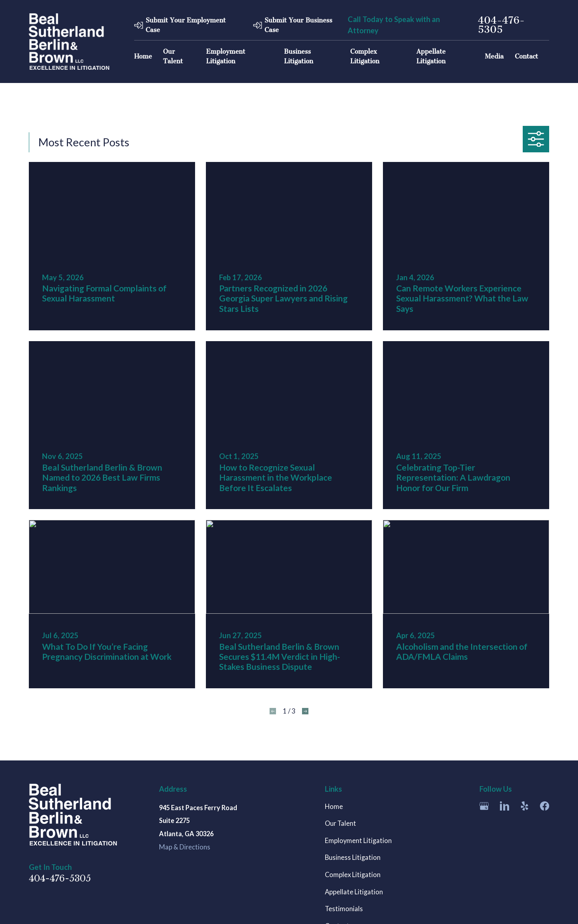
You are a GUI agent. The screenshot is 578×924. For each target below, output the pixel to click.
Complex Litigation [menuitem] (365, 56)
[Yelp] (525, 806)
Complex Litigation (353, 875)
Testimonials (344, 909)
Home (334, 807)
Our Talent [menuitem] (173, 56)
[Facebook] (545, 806)
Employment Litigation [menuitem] (226, 56)
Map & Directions (185, 847)
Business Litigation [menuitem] (299, 56)
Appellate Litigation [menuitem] (431, 56)
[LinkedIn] (504, 806)
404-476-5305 (501, 25)
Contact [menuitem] (526, 56)
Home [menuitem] (143, 56)
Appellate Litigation (354, 892)
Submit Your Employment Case (185, 25)
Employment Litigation (358, 841)
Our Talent (340, 823)
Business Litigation (353, 857)
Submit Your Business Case (298, 25)
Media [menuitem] (494, 56)
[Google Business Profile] (484, 806)
